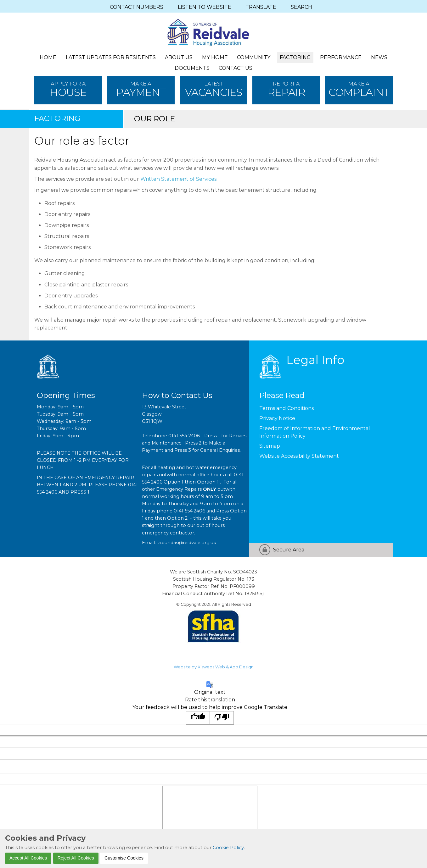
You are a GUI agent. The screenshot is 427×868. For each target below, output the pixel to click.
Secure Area (289, 550)
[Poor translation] (222, 718)
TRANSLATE (261, 7)
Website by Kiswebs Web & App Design (214, 667)
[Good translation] (198, 718)
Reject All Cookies (76, 858)
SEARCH (301, 7)
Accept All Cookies (28, 858)
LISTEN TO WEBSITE (205, 7)
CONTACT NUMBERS (137, 7)
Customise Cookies (124, 858)
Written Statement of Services (178, 179)
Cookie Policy (228, 848)
